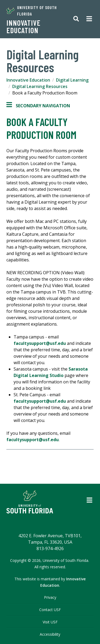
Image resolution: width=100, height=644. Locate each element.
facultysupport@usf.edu (40, 343)
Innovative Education (23, 26)
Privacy (50, 597)
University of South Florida (32, 11)
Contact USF (50, 610)
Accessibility (50, 634)
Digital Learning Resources (40, 86)
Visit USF (50, 622)
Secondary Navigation (38, 106)
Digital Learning (72, 80)
